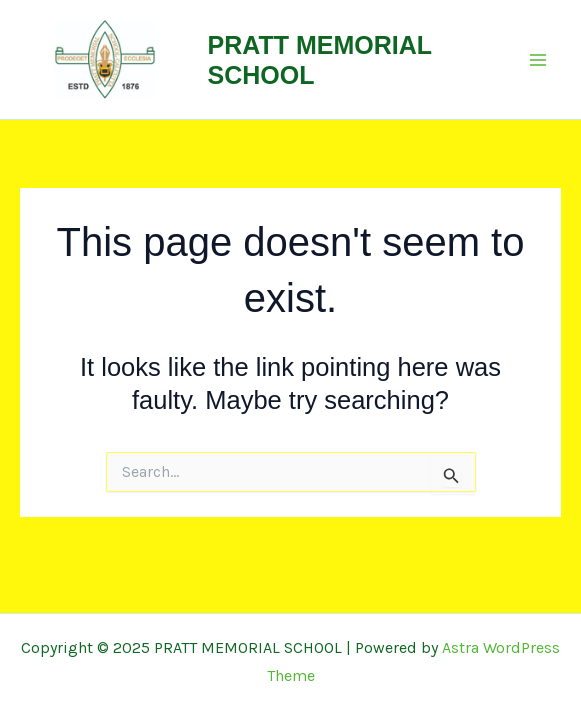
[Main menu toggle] (539, 60)
